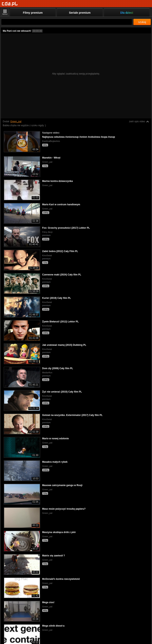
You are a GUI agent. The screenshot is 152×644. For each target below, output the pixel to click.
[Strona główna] (10, 4)
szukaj (142, 22)
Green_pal (16, 121)
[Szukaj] (67, 22)
